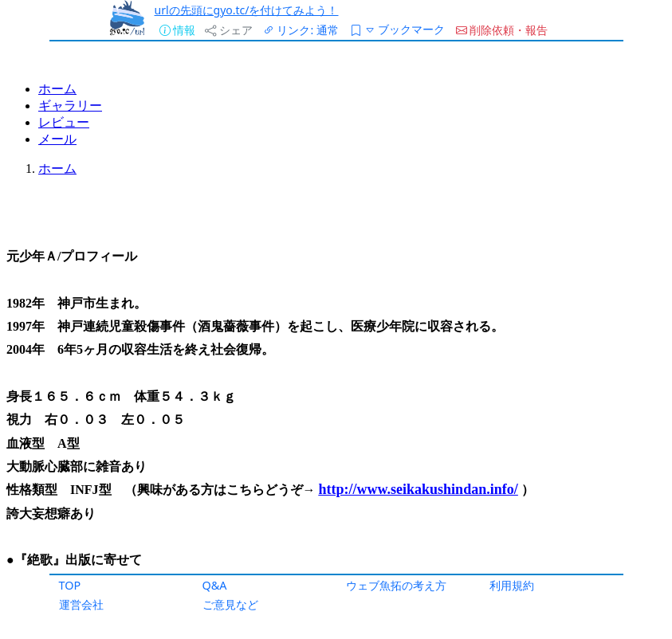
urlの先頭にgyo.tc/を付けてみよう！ (247, 10)
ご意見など (230, 604)
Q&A (215, 585)
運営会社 (81, 604)
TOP (70, 585)
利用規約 (512, 585)
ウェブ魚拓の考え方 (396, 585)
